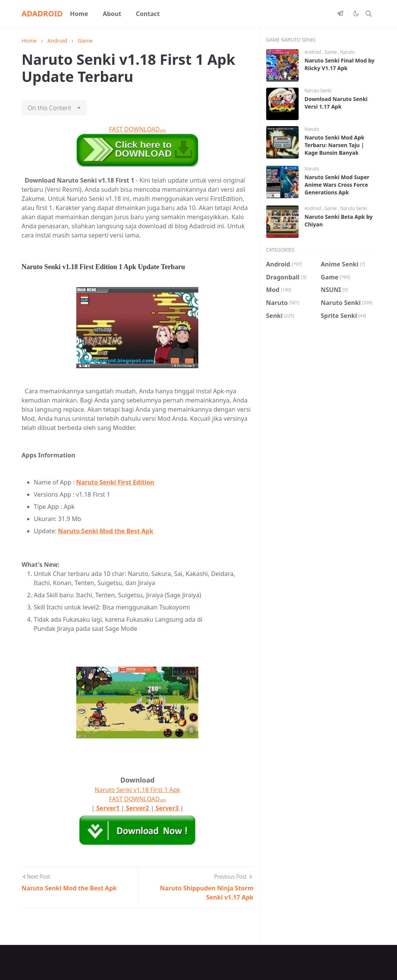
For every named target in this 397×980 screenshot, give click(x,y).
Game (331, 52)
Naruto (347, 52)
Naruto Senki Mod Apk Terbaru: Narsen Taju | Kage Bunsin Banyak (335, 145)
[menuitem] (79, 14)
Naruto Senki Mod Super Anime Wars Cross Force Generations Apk (337, 185)
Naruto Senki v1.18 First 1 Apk (137, 790)
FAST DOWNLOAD (137, 129)
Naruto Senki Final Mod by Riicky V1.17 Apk (340, 64)
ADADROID (42, 14)
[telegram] (340, 14)
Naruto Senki (318, 91)
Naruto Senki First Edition (115, 482)
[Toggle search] (369, 14)
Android (313, 52)
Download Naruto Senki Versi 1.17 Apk (336, 103)
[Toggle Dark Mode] (356, 14)
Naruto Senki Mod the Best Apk (106, 531)
